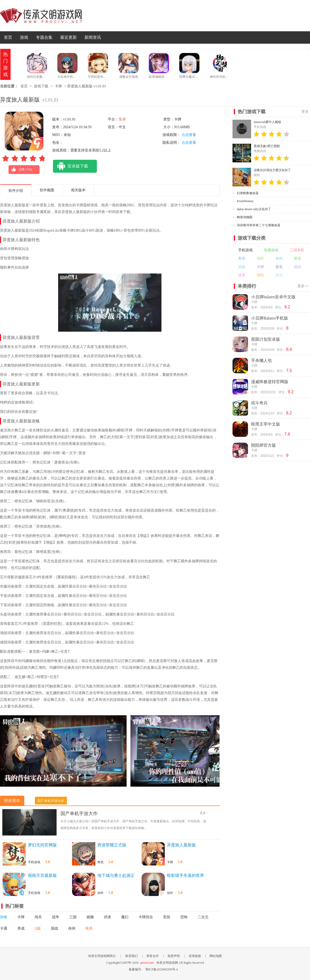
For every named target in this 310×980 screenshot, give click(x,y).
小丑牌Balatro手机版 (270, 318)
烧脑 (90, 917)
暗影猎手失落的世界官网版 (185, 876)
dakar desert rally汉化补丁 (254, 209)
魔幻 (125, 917)
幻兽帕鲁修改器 (248, 193)
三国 (73, 917)
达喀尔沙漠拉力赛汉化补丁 (272, 170)
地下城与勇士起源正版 (116, 876)
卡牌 (58, 86)
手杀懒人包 (261, 360)
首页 (8, 37)
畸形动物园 (245, 217)
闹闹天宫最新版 (42, 875)
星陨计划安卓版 (266, 339)
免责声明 (174, 956)
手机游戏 (34, 862)
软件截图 (47, 190)
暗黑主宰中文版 (266, 424)
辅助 (260, 275)
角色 (100, 862)
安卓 (122, 119)
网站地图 (216, 956)
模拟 (298, 267)
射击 (298, 258)
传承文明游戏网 (41, 16)
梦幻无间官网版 (42, 845)
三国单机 (297, 250)
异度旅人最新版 (181, 845)
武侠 (107, 917)
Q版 (38, 928)
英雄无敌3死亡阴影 (267, 146)
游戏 (24, 37)
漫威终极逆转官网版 (270, 382)
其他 (279, 275)
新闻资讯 (93, 37)
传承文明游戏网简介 (102, 956)
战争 (56, 917)
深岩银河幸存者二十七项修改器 (259, 225)
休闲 (72, 928)
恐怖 (184, 917)
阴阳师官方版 (263, 445)
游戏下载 (41, 86)
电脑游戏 (271, 250)
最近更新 (68, 37)
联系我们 (131, 956)
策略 (4, 917)
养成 (21, 928)
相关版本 (78, 190)
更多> (204, 813)
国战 (55, 928)
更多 (305, 112)
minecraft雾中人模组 (267, 122)
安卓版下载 (71, 166)
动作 (100, 893)
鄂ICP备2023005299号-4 (162, 969)
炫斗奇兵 (259, 403)
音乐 (279, 267)
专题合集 (44, 37)
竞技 (167, 917)
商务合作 (153, 956)
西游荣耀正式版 (112, 845)
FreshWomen (245, 201)
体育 (242, 275)
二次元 (203, 917)
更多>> (303, 286)
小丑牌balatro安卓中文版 (273, 297)
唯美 (89, 928)
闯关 (38, 917)
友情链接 (195, 956)
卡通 (4, 928)
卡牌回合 (146, 917)
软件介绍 (16, 191)
